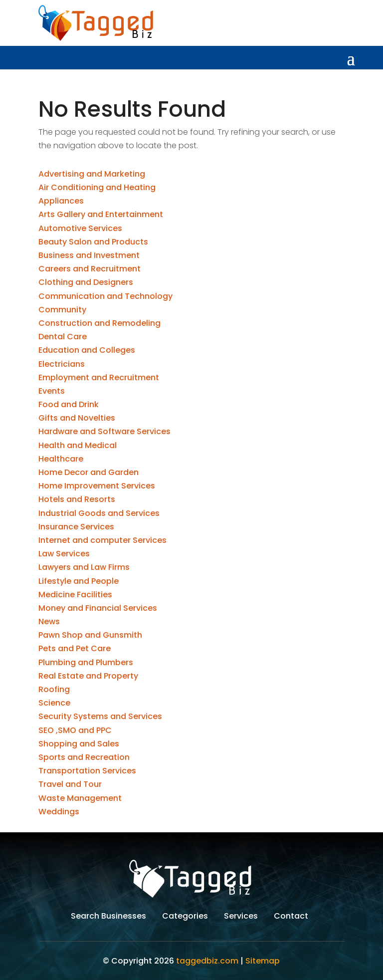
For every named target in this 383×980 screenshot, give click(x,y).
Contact (291, 917)
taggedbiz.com (207, 961)
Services (241, 917)
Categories (185, 917)
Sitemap (263, 961)
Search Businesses (108, 917)
